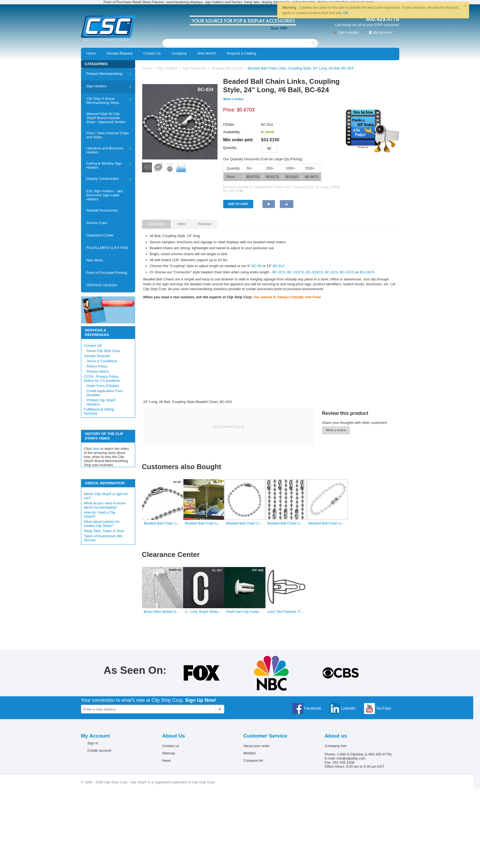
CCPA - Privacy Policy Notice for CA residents (102, 379)
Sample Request (119, 53)
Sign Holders (96, 86)
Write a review (233, 99)
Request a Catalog (242, 53)
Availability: (232, 132)
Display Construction (103, 179)
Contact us (171, 746)
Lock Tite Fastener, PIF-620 (286, 612)
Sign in (93, 743)
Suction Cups (97, 223)
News (167, 760)
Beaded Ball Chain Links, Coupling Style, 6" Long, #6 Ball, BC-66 (162, 523)
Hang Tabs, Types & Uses (104, 531)
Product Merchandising (104, 74)
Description (156, 224)
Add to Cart (238, 204)
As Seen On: (135, 670)
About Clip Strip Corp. (104, 351)
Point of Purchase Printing (107, 273)
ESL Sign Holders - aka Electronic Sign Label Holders (105, 195)
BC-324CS (314, 272)
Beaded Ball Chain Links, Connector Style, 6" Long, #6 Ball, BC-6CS (327, 523)
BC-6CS (331, 272)
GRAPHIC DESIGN (102, 285)
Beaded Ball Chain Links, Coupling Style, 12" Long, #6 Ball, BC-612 (204, 523)
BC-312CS (296, 272)
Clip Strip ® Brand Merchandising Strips (103, 101)
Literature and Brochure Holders (105, 150)
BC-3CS (279, 272)
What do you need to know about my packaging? (105, 505)
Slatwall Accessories (102, 210)
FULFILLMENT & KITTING (107, 248)
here (96, 449)
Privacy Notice (98, 371)
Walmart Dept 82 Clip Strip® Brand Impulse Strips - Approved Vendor (106, 118)
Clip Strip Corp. (204, 782)
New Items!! (207, 53)
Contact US (93, 346)
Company (179, 53)
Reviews (205, 224)
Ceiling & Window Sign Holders (104, 165)
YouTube (378, 708)
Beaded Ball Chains (227, 68)
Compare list (253, 760)
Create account (99, 750)
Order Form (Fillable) (103, 386)
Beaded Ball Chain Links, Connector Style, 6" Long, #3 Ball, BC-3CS (245, 523)
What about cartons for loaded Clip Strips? (102, 524)
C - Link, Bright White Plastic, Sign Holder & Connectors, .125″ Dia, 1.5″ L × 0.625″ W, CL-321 (204, 612)
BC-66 (257, 266)
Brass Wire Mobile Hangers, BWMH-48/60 (162, 612)
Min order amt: (239, 140)
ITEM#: (229, 125)
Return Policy (97, 366)
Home (91, 53)
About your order (257, 746)
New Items (95, 260)
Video (182, 224)
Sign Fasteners (194, 68)
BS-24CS (367, 272)
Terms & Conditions (102, 361)
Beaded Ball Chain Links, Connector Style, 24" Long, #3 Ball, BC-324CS (286, 523)
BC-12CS (347, 272)
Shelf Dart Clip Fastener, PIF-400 (245, 612)
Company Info (336, 746)
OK (346, 13)
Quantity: (230, 148)
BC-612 (279, 266)
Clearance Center (100, 235)
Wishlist (250, 753)
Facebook (307, 708)
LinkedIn (343, 708)
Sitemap (169, 753)
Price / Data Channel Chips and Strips (108, 135)
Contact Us (152, 53)
